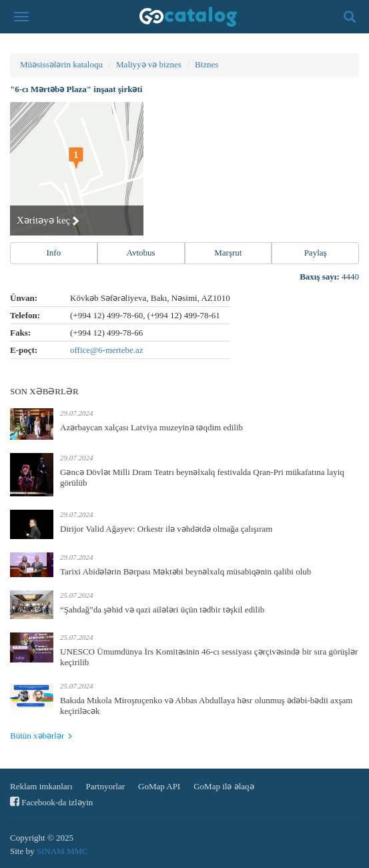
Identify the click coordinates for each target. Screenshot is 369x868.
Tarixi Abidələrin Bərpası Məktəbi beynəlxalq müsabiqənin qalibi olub (186, 571)
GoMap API (159, 786)
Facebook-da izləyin (51, 802)
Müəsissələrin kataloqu (61, 64)
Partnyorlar (105, 786)
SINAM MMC (62, 851)
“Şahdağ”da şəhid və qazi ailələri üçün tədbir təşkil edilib (162, 609)
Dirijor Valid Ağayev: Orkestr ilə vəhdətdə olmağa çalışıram (166, 529)
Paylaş (316, 253)
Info (54, 253)
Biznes (207, 64)
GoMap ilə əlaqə (224, 786)
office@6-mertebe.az (107, 350)
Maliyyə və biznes (149, 64)
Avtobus (141, 253)
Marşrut (228, 253)
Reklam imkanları (41, 786)
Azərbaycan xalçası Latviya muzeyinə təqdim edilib (151, 427)
